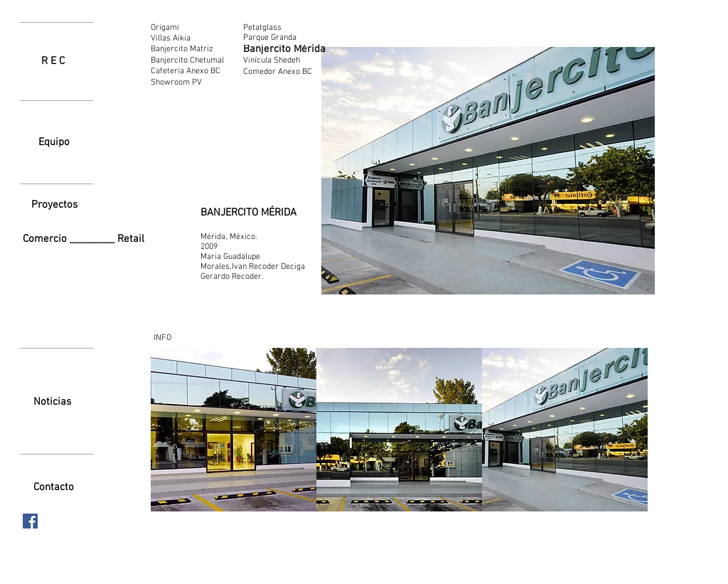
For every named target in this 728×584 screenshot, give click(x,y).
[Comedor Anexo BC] (278, 72)
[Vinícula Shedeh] (272, 60)
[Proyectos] (54, 205)
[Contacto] (54, 487)
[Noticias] (52, 402)
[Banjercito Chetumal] (189, 60)
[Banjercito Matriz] (189, 49)
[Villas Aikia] (171, 38)
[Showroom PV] (191, 83)
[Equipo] (54, 142)
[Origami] (171, 28)
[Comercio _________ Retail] (86, 239)
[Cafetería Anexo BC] (191, 71)
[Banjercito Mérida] (284, 49)
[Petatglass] (274, 28)
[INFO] (162, 338)
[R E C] (53, 61)
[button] (234, 430)
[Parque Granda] (274, 38)
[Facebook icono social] (30, 521)
